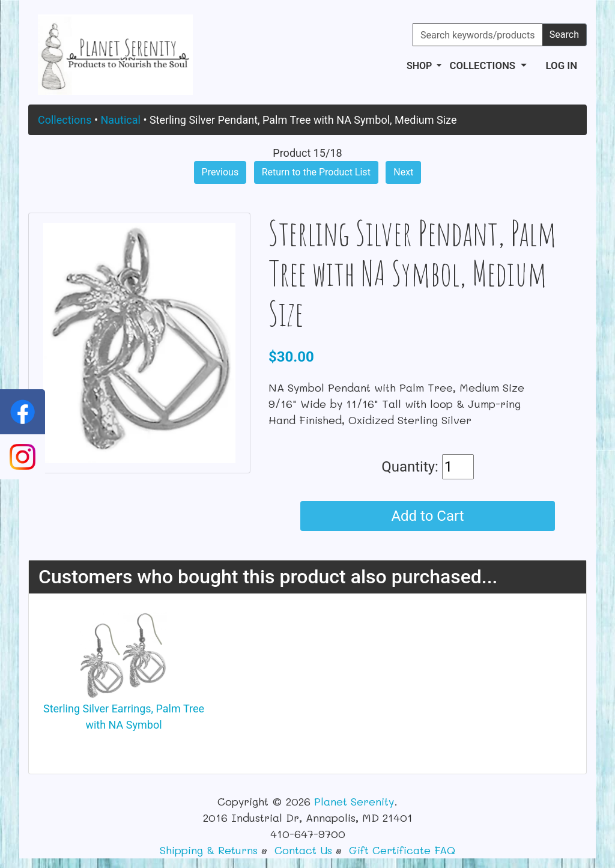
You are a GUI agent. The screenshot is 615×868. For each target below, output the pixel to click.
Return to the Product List (316, 172)
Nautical (120, 120)
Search (564, 35)
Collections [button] (483, 65)
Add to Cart (427, 516)
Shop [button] (420, 66)
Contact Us (303, 850)
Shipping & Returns (209, 850)
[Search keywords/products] (478, 35)
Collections (65, 120)
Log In (562, 65)
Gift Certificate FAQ (402, 850)
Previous (220, 172)
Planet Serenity (354, 801)
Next (403, 172)
